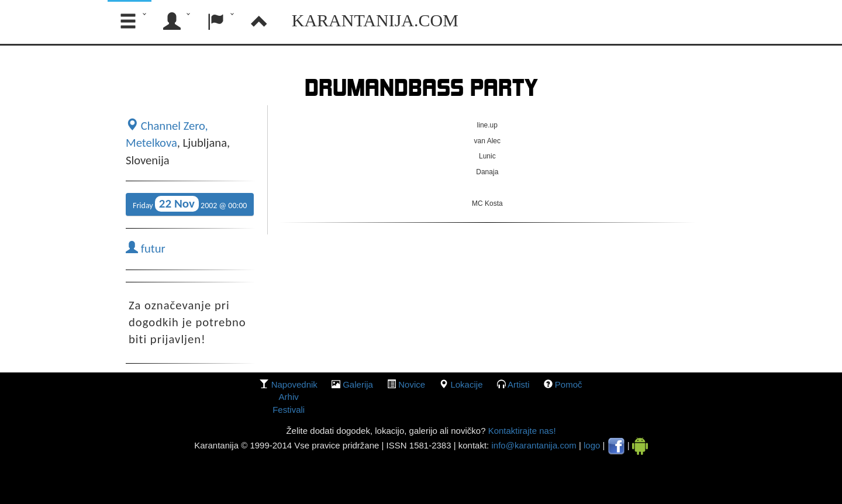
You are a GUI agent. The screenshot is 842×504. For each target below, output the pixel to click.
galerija (358, 384)
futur (146, 248)
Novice (412, 384)
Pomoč (569, 384)
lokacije (466, 384)
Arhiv (289, 397)
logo (592, 445)
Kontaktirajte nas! (520, 431)
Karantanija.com (375, 20)
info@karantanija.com (534, 445)
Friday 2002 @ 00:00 (190, 204)
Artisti (519, 384)
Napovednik (294, 384)
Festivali (289, 410)
